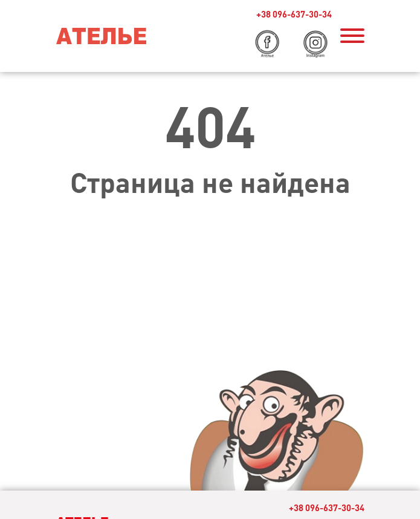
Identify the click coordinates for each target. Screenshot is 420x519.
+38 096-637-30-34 (294, 14)
